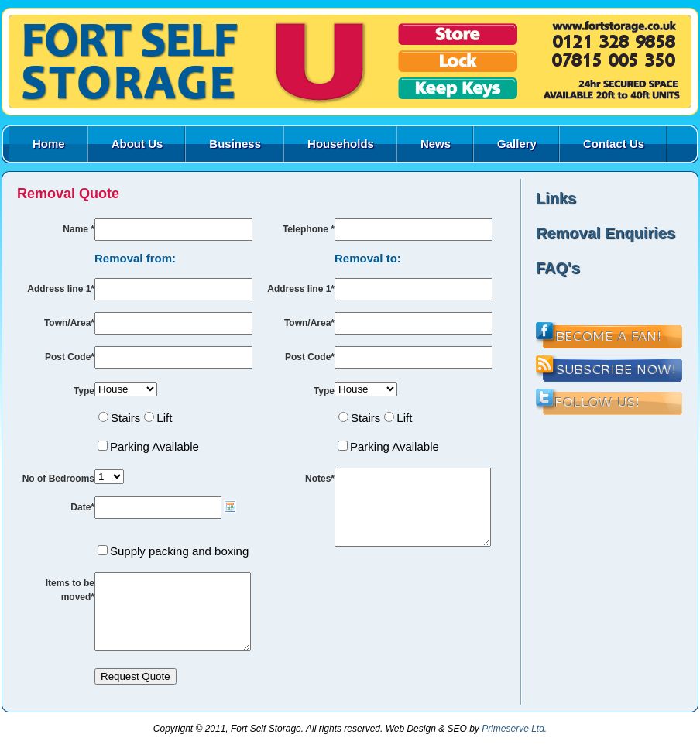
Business (235, 144)
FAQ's (558, 268)
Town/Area (69, 323)
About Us (137, 144)
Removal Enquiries (606, 233)
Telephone (309, 229)
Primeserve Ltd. (514, 743)
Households (341, 144)
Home (49, 144)
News (436, 144)
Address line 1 (61, 289)
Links (556, 198)
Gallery (517, 144)
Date (82, 507)
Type (84, 391)
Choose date (230, 506)
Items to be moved (70, 590)
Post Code (70, 357)
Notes (320, 479)
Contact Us (614, 144)
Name (79, 229)
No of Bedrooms (58, 479)
